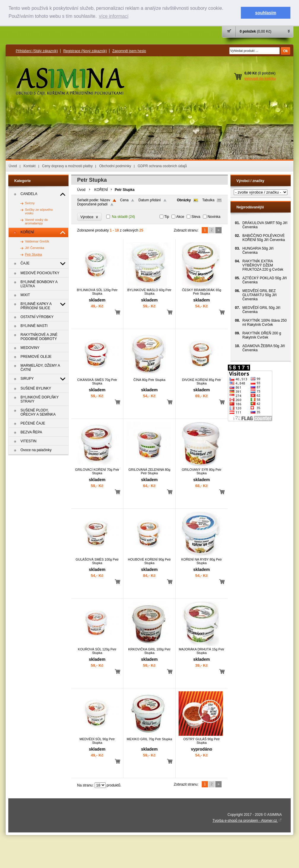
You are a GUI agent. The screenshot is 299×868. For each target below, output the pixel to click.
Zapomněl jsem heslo (129, 51)
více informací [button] (114, 16)
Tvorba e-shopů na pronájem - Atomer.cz (247, 821)
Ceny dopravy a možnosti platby (67, 166)
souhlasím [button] (266, 13)
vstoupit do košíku (260, 79)
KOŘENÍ (101, 190)
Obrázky (184, 200)
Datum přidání (150, 200)
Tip (167, 217)
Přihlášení (37, 51)
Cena (124, 200)
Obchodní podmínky (115, 166)
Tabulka (208, 200)
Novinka (214, 217)
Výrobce (89, 217)
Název (105, 200)
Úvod (13, 166)
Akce (180, 217)
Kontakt (30, 166)
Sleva (196, 217)
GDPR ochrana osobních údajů (162, 166)
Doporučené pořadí (92, 204)
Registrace (85, 51)
